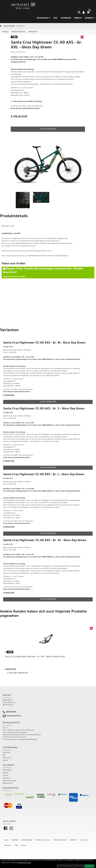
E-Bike (6, 840)
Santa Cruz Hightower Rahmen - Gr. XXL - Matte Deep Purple (35, 657)
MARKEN (90, 18)
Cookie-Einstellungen (66, 866)
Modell (6, 32)
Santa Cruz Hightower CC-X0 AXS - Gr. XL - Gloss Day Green (45, 541)
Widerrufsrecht (8, 783)
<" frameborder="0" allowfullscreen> (48, 293)
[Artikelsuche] (79, 13)
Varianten (33, 32)
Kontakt (5, 760)
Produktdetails (19, 32)
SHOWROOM (66, 18)
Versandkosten (37, 106)
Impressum (6, 753)
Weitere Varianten (18, 673)
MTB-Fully (21, 26)
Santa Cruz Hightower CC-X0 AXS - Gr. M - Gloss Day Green (44, 343)
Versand (5, 776)
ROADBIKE (15, 840)
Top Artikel (83, 840)
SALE (55, 18)
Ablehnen (79, 866)
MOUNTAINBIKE (9, 26)
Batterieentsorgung (9, 781)
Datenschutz (7, 758)
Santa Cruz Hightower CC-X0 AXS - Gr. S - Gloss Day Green (44, 409)
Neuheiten (8, 846)
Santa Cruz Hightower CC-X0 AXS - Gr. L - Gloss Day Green (44, 475)
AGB (4, 755)
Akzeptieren (89, 866)
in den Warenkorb (48, 129)
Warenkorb (6, 778)
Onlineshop (43, 18)
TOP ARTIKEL (7, 770)
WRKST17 (78, 18)
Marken (24, 846)
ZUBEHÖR (73, 840)
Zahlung (5, 773)
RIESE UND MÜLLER (60, 840)
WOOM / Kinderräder (43, 840)
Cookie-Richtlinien (24, 863)
